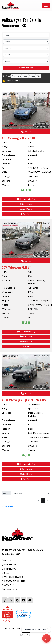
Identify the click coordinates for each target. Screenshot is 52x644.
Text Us (26, 132)
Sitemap (26, 631)
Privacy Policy (26, 635)
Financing (10, 569)
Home (7, 560)
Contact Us (11, 589)
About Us (9, 585)
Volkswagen (8, 507)
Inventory (10, 565)
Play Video (26, 214)
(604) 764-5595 (13, 554)
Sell (7, 573)
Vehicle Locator (14, 577)
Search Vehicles (26, 68)
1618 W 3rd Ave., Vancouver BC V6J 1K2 (24, 550)
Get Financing (26, 204)
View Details (26, 209)
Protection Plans (15, 581)
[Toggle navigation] (46, 5)
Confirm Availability (26, 199)
